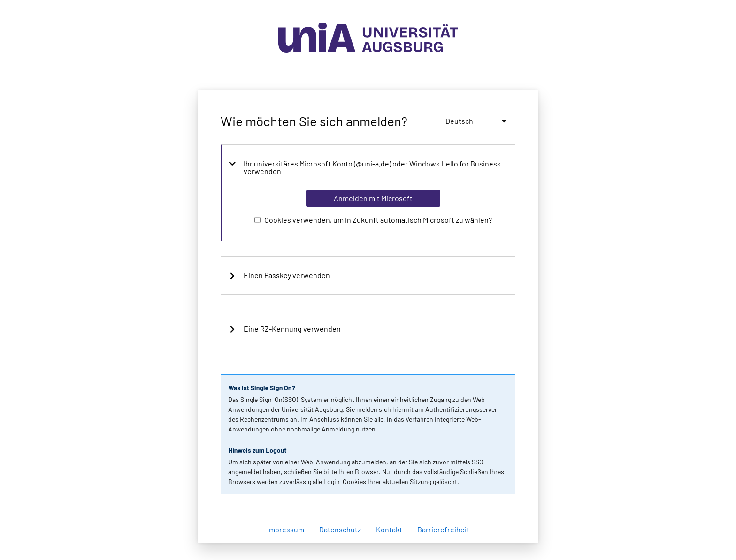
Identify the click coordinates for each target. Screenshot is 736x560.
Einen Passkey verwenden (279, 275)
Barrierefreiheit (443, 529)
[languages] (479, 121)
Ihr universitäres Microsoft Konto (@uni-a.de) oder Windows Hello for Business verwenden (365, 167)
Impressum (286, 529)
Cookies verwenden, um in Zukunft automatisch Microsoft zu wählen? (378, 220)
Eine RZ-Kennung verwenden (285, 329)
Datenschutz (340, 529)
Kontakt (389, 529)
